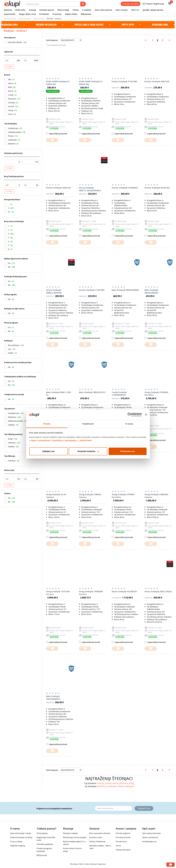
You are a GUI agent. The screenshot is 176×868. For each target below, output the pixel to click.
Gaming (32, 10)
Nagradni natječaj (18, 846)
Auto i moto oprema (103, 10)
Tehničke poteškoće (45, 844)
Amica (11, 83)
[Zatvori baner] (146, 415)
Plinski (11, 136)
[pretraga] (83, 4)
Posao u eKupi (16, 841)
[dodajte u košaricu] (52, 140)
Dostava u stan (96, 837)
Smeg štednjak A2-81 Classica (56, 496)
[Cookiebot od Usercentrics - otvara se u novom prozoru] (130, 415)
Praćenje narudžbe (130, 4)
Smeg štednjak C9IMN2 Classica (90, 496)
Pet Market (44, 14)
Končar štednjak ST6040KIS (125, 188)
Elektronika (20, 10)
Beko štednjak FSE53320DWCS (53, 698)
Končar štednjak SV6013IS (58, 188)
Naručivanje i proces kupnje (75, 837)
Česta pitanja (42, 833)
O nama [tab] (129, 424)
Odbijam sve (48, 451)
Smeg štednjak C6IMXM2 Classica (156, 496)
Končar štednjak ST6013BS (92, 290)
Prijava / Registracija (153, 4)
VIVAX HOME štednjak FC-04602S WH (91, 83)
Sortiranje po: (52, 40)
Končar (11, 106)
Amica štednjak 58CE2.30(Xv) (158, 591)
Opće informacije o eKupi (21, 833)
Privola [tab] (47, 424)
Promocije (57, 14)
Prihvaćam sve (128, 451)
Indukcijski (12, 140)
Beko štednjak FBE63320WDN (151, 291)
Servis (118, 846)
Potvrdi (9, 67)
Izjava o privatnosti (150, 837)
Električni (12, 144)
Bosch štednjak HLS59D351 (125, 591)
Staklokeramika (15, 132)
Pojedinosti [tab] (88, 424)
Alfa (10, 79)
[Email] (114, 808)
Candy (11, 95)
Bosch (11, 91)
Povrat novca (121, 841)
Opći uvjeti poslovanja (151, 833)
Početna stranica (10, 18)
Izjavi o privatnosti (41, 440)
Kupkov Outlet (71, 14)
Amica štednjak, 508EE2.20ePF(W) (54, 291)
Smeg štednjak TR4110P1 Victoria (58, 593)
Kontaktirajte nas (149, 841)
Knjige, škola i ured (27, 14)
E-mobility (87, 10)
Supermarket (10, 14)
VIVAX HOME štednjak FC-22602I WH (58, 83)
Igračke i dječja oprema (153, 10)
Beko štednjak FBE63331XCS (92, 392)
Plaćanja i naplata (70, 833)
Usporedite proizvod (56, 134)
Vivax (10, 114)
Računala (8, 10)
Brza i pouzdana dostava (100, 833)
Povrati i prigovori (123, 833)
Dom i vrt (135, 10)
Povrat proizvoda (123, 837)
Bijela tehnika (39, 18)
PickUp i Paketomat (97, 841)
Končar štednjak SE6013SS (157, 81)
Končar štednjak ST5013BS (124, 81)
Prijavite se (144, 808)
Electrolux (12, 99)
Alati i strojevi (122, 10)
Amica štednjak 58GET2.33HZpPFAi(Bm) (90, 189)
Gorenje (12, 103)
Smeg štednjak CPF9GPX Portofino (123, 496)
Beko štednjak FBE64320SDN (125, 290)
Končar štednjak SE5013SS (157, 188)
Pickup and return (123, 850)
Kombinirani (13, 128)
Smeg (10, 110)
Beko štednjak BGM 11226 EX (58, 394)
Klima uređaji (63, 10)
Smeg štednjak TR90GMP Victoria (91, 593)
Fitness (76, 10)
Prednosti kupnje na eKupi (21, 837)
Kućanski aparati (47, 10)
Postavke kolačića (88, 451)
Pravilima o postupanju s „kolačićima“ (72, 440)
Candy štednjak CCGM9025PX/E (119, 394)
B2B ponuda (86, 14)
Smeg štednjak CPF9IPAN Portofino (156, 394)
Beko (10, 87)
